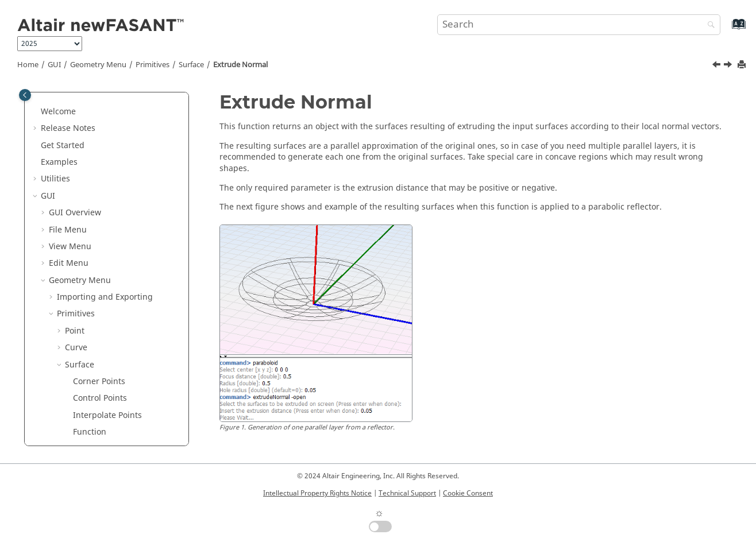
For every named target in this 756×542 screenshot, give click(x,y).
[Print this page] (743, 65)
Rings (84, 437)
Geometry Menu (98, 65)
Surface (191, 65)
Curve (76, 133)
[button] (52, 99)
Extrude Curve (100, 235)
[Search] (708, 26)
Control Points (100, 183)
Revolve (88, 268)
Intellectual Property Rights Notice (317, 493)
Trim (82, 285)
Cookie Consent (468, 493)
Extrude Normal (240, 65)
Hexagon (90, 403)
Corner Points (99, 167)
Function (90, 217)
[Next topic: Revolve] (729, 66)
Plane (84, 369)
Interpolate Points (107, 201)
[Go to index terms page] (726, 30)
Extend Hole (96, 319)
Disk (81, 386)
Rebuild (88, 352)
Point (75, 116)
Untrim (86, 302)
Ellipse (86, 420)
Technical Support (407, 493)
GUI (54, 65)
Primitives (153, 65)
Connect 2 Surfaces (110, 336)
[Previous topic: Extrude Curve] (718, 66)
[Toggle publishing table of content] (25, 95)
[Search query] (579, 25)
